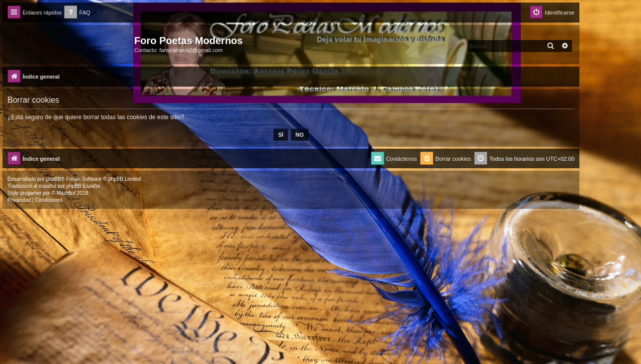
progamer (31, 193)
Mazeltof (66, 193)
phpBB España (83, 186)
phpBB (54, 179)
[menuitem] (77, 13)
